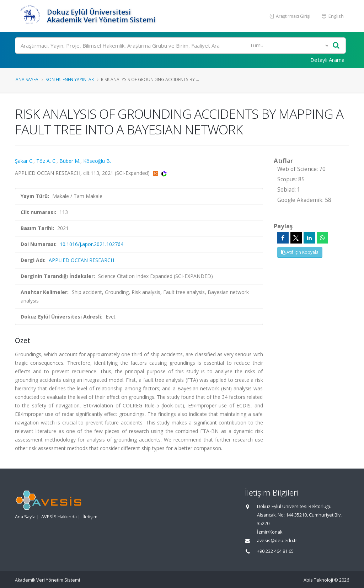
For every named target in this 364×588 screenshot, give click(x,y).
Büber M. (70, 161)
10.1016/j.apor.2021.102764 (92, 244)
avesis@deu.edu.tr (277, 541)
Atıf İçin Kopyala (300, 252)
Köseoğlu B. (97, 161)
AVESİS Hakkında (59, 517)
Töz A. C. (46, 161)
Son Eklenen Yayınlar (70, 79)
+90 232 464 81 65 (275, 551)
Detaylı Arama (327, 60)
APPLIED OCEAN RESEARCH (81, 260)
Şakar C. (24, 161)
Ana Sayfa (27, 79)
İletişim (90, 517)
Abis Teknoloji (318, 580)
